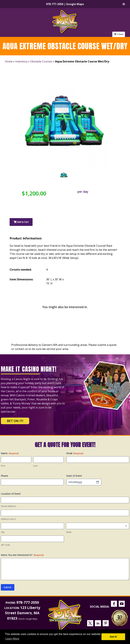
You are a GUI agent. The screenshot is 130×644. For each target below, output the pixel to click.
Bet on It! (15, 421)
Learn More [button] (12, 639)
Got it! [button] (113, 637)
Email (75, 453)
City (3, 532)
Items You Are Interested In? (22, 555)
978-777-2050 (55, 4)
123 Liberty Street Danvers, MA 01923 (23, 613)
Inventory (21, 61)
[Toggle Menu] (124, 4)
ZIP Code (5, 545)
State (69, 532)
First (3, 466)
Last (35, 466)
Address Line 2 (8, 519)
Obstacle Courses (41, 61)
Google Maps (75, 4)
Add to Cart (21, 222)
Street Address (9, 506)
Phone (4, 476)
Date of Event (74, 476)
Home (9, 61)
